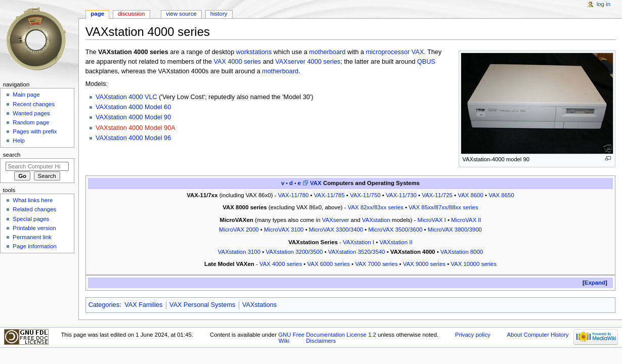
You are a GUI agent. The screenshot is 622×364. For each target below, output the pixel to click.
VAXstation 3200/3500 (294, 252)
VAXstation (376, 220)
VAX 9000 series (424, 264)
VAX (418, 52)
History (219, 14)
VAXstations (259, 305)
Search (12, 155)
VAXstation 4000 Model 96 (133, 138)
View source (181, 14)
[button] (595, 283)
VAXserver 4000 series (308, 62)
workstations (254, 52)
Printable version (34, 228)
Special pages (31, 219)
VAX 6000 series (329, 264)
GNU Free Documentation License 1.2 (327, 335)
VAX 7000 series (376, 264)
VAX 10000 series (474, 264)
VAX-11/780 (294, 195)
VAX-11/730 (401, 195)
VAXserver (336, 220)
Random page (31, 122)
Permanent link (32, 237)
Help (19, 141)
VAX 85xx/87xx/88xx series (443, 207)
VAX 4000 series (238, 62)
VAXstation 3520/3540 (357, 252)
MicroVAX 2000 (239, 230)
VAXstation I (359, 242)
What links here (33, 200)
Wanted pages (31, 113)
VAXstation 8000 (462, 252)
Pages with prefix (35, 131)
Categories (104, 305)
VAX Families (143, 305)
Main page (26, 95)
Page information (35, 246)
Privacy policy (473, 335)
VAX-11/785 (329, 195)
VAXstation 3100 (239, 252)
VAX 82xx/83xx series (375, 207)
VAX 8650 (501, 195)
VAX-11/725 (437, 195)
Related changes (34, 209)
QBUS (426, 62)
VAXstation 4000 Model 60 (133, 107)
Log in (604, 4)
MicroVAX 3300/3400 (336, 230)
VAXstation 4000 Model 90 (133, 117)
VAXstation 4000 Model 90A (136, 128)
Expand (595, 283)
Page (97, 14)
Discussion (131, 14)
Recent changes (34, 104)
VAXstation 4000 (413, 252)
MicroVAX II (466, 220)
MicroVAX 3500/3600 (395, 230)
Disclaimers (321, 341)
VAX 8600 (471, 195)
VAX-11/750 (365, 195)
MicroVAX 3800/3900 (455, 230)
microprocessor (388, 52)
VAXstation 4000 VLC (126, 97)
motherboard (327, 52)
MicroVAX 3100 (284, 230)
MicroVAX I (431, 220)
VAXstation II (396, 242)
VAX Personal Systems (202, 305)
